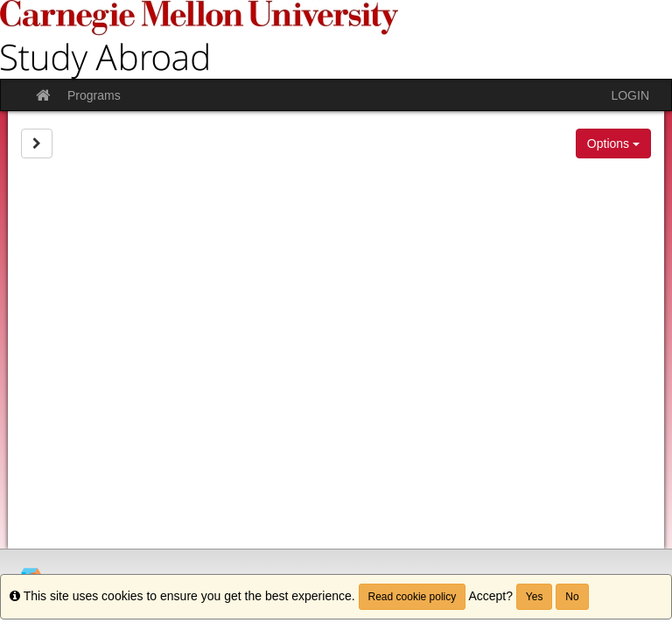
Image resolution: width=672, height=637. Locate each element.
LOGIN (630, 95)
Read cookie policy (413, 597)
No (572, 597)
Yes (535, 597)
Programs (94, 95)
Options (613, 143)
